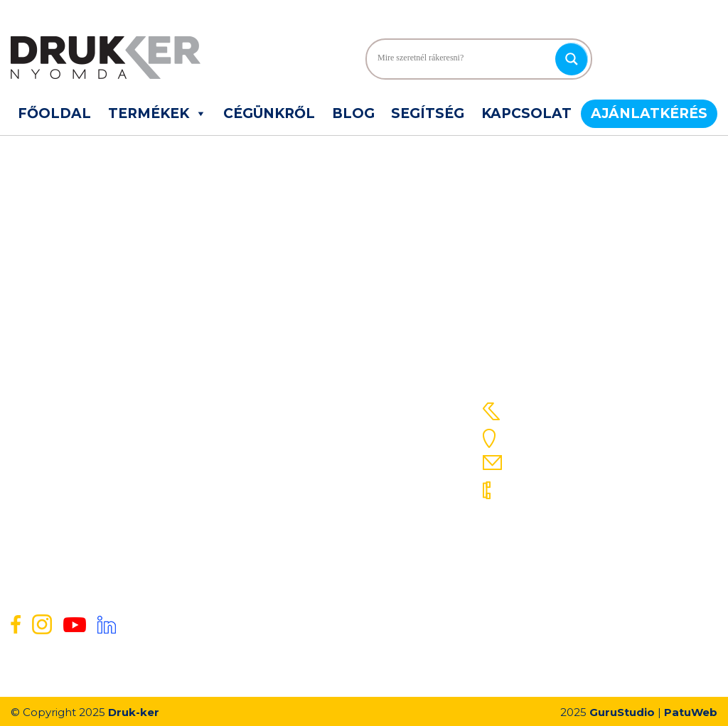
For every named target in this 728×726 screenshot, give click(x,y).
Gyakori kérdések (289, 430)
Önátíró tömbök (50, 449)
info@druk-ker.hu (562, 462)
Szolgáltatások (283, 412)
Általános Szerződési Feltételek (324, 486)
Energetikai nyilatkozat (304, 504)
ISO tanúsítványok (292, 523)
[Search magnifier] (572, 59)
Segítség (428, 113)
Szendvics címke (52, 430)
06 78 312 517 (546, 489)
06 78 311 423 (546, 515)
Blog (353, 113)
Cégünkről (269, 113)
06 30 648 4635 (554, 541)
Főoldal (54, 113)
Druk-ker (134, 712)
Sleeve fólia (39, 412)
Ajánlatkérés (649, 113)
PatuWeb (691, 712)
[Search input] (465, 58)
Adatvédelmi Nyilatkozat (308, 467)
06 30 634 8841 (552, 567)
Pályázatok (274, 541)
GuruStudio (622, 712)
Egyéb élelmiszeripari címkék (83, 467)
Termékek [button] (157, 114)
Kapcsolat (526, 113)
